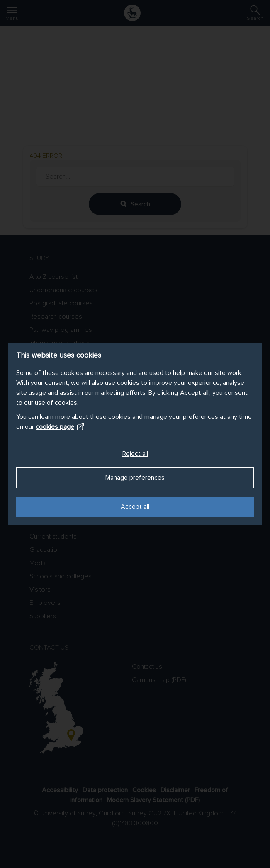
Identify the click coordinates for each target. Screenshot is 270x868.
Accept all (135, 507)
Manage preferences (135, 478)
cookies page (60, 427)
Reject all (135, 454)
